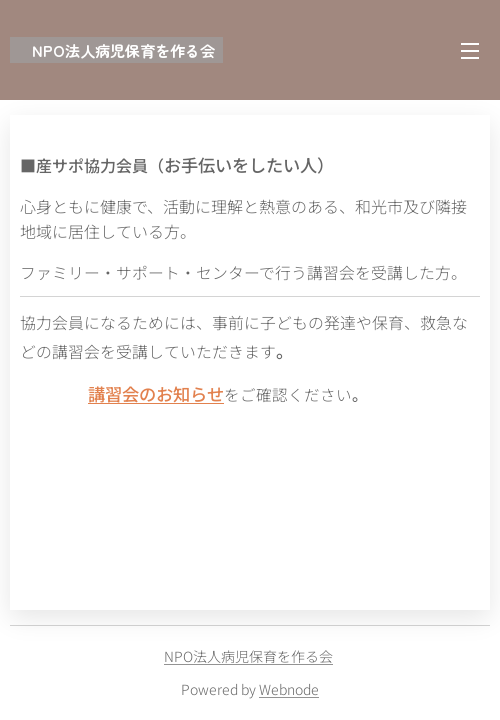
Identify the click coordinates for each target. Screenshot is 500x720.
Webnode (289, 689)
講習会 (113, 393)
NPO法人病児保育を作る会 (248, 656)
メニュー (470, 51)
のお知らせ (181, 393)
